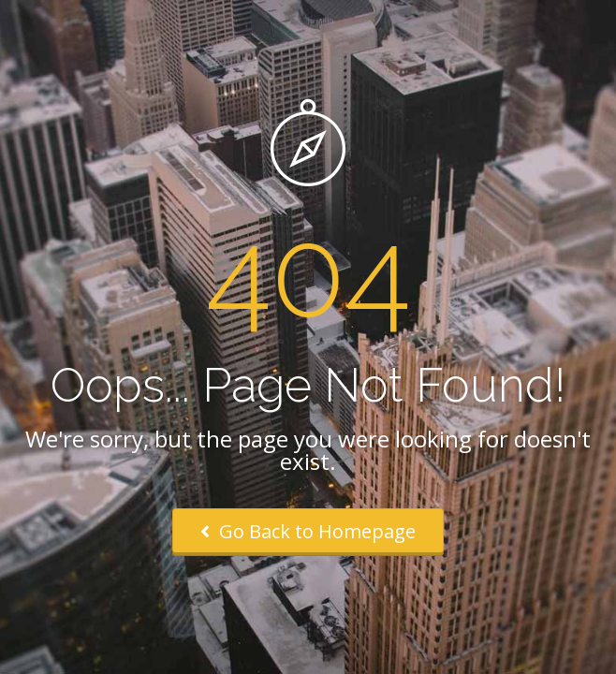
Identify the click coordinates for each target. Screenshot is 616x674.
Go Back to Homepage (308, 531)
